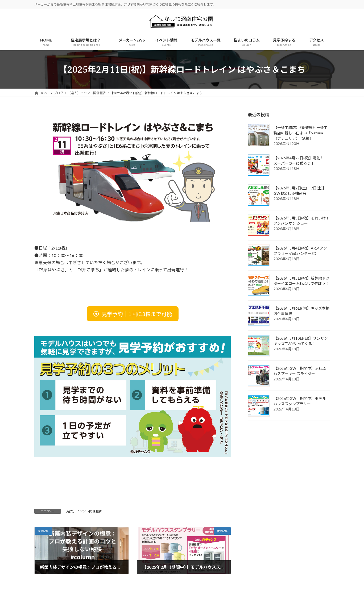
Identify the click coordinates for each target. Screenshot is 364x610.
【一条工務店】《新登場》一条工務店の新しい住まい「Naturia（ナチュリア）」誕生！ (301, 133)
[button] (133, 314)
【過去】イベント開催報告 (83, 511)
